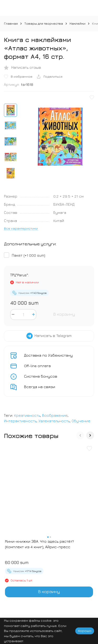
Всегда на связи (40, 387)
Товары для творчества (44, 23)
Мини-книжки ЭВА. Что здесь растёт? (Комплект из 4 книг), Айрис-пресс (39, 544)
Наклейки (77, 23)
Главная (11, 23)
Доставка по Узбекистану (48, 355)
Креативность (27, 415)
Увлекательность (54, 421)
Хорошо (85, 631)
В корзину (64, 314)
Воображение (55, 415)
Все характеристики (21, 228)
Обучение (81, 421)
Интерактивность (20, 421)
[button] (80, 435)
